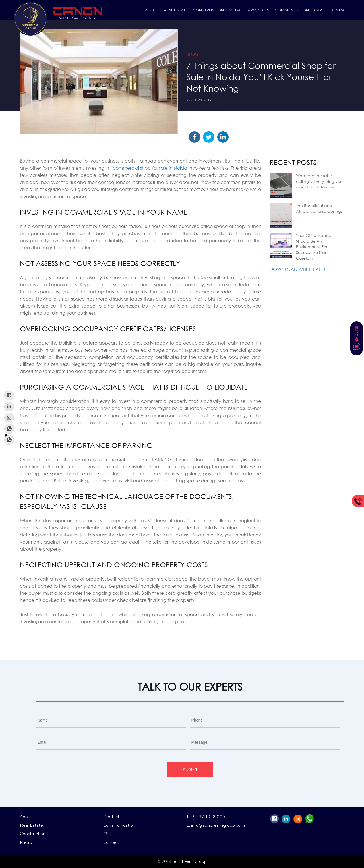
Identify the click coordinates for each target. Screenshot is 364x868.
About (152, 10)
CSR (107, 834)
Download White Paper (298, 269)
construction (208, 10)
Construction (33, 834)
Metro (236, 10)
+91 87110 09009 (208, 817)
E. (189, 825)
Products (259, 10)
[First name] (111, 720)
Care (319, 10)
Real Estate (176, 10)
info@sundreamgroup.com (218, 825)
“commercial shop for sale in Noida (149, 168)
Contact (339, 10)
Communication (292, 10)
